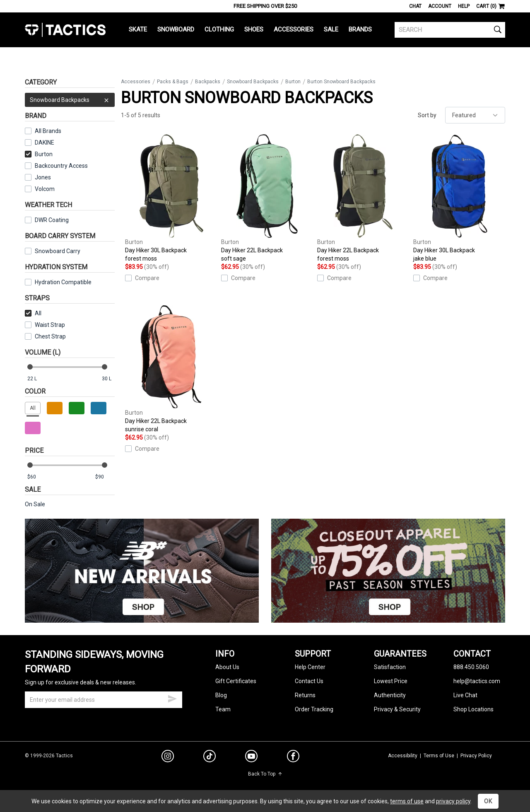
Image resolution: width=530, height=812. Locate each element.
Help (464, 6)
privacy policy (453, 801)
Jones (43, 177)
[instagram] (168, 757)
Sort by (427, 115)
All (33, 313)
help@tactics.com (477, 681)
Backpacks (208, 82)
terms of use (407, 801)
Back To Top (265, 774)
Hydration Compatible (63, 282)
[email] (104, 700)
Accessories (294, 29)
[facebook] (293, 758)
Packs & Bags (173, 82)
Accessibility (403, 756)
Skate (138, 29)
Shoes (254, 29)
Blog (221, 695)
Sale (331, 29)
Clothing (219, 29)
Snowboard (176, 29)
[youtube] (251, 758)
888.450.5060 (471, 667)
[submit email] (172, 698)
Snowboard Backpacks (70, 100)
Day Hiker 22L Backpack (267, 198)
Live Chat (465, 695)
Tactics (65, 30)
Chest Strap (50, 336)
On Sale (35, 504)
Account (440, 6)
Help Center (310, 667)
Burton (39, 154)
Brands (360, 29)
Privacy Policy (476, 756)
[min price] (37, 477)
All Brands (48, 131)
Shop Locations (473, 709)
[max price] (105, 477)
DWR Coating (52, 220)
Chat (415, 6)
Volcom (45, 189)
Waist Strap (50, 325)
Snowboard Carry (58, 251)
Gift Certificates (236, 681)
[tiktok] (210, 757)
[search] (450, 30)
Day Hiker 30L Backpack (171, 198)
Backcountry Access (61, 166)
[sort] (475, 115)
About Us (227, 667)
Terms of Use (439, 756)
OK (488, 801)
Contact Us (309, 681)
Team (223, 709)
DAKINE (45, 143)
